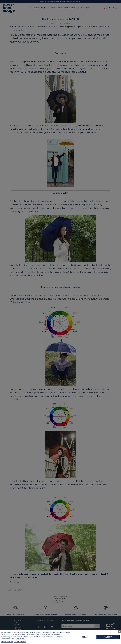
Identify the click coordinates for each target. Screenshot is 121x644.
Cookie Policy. (20, 639)
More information (7, 642)
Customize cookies (20, 642)
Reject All (84, 637)
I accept (108, 637)
